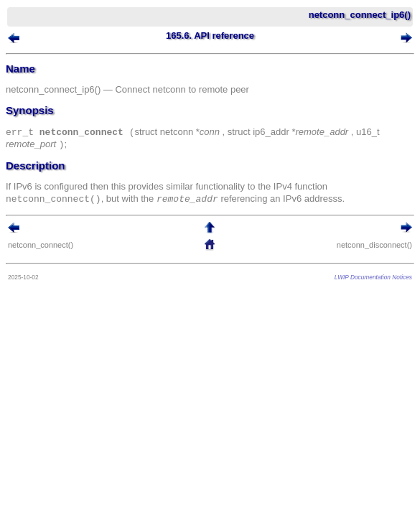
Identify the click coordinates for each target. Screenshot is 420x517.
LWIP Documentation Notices (373, 277)
